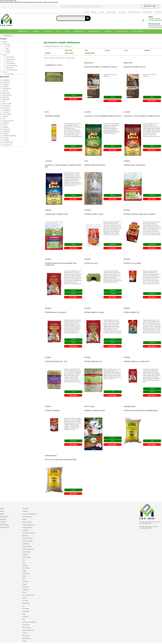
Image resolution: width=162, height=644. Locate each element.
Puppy (24, 571)
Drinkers (25, 565)
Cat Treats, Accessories (30, 622)
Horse (36, 31)
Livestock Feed (27, 517)
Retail (151, 17)
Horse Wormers (27, 522)
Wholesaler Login (150, 6)
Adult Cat (25, 582)
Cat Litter (25, 601)
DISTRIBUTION (134, 12)
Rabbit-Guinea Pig (28, 630)
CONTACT (158, 12)
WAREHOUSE (147, 12)
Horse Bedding (27, 546)
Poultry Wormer (27, 528)
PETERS (48, 53)
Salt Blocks (26, 544)
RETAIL (102, 12)
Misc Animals (93, 31)
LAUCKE (107, 50)
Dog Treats (26, 625)
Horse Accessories (28, 549)
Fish (24, 563)
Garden (107, 31)
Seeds (24, 584)
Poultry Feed (26, 552)
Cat (58, 31)
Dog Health (26, 611)
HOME (87, 12)
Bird (24, 579)
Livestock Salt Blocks (29, 533)
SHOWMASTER (90, 53)
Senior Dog (26, 603)
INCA (86, 50)
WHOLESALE (111, 12)
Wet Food (25, 509)
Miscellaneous (122, 31)
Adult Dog (25, 587)
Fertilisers (25, 590)
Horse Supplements (28, 595)
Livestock (78, 31)
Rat (24, 560)
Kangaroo (25, 555)
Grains (24, 641)
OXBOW (147, 50)
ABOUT (94, 12)
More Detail (73, 99)
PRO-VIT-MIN (69, 53)
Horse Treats (26, 557)
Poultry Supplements (29, 525)
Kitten (24, 576)
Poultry (47, 31)
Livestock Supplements (29, 514)
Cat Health (26, 609)
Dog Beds (25, 530)
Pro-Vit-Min (23, 31)
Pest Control (138, 31)
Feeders (25, 511)
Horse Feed (26, 574)
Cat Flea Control (27, 538)
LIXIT (126, 50)
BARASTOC (69, 50)
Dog (67, 31)
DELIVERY (122, 12)
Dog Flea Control (28, 541)
